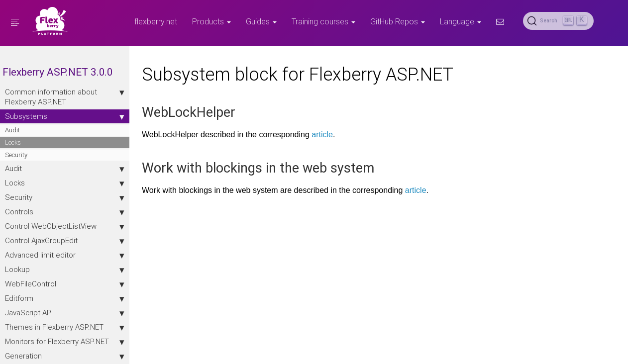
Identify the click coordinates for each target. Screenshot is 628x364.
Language (461, 21)
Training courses (323, 21)
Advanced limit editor (65, 255)
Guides (261, 21)
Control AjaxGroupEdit (65, 241)
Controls (65, 212)
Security (16, 155)
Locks (13, 142)
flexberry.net (156, 21)
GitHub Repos (398, 21)
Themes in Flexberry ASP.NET (65, 327)
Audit (12, 130)
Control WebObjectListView (65, 226)
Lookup (65, 270)
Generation (65, 356)
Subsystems (65, 116)
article (322, 135)
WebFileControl (65, 284)
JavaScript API (65, 313)
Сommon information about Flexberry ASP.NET (65, 97)
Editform (65, 298)
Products (211, 21)
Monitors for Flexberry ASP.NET (65, 342)
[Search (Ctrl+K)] (558, 21)
